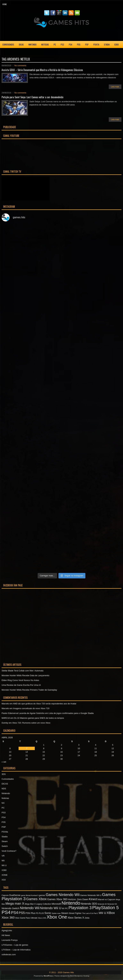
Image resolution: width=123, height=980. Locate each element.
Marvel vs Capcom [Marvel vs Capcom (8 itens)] (107, 899)
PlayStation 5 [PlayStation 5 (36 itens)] (106, 908)
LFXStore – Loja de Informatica (16, 950)
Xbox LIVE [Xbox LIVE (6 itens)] (42, 918)
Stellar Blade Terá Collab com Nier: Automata (23, 671)
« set (4, 762)
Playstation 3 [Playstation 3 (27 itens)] (80, 908)
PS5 (79, 44)
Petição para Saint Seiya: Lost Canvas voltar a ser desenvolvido (32, 97)
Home (5, 4)
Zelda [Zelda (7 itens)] (87, 918)
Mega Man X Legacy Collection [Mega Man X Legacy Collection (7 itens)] (38, 904)
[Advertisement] (61, 34)
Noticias (45, 44)
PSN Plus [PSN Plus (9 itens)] (30, 913)
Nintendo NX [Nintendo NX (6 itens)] (112, 904)
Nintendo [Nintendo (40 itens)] (71, 903)
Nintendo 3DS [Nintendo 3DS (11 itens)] (89, 904)
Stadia (107, 44)
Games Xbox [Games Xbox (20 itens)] (36, 899)
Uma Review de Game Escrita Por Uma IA (21, 685)
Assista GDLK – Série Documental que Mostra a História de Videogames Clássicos (42, 70)
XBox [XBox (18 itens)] (111, 913)
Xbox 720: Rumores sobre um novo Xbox (31, 723)
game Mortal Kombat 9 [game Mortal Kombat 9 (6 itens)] (30, 895)
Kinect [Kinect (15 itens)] (93, 899)
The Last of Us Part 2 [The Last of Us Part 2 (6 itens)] (90, 913)
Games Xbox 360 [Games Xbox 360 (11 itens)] (57, 899)
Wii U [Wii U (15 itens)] (102, 913)
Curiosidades (8, 44)
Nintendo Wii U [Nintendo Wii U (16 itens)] (51, 908)
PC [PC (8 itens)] (66, 908)
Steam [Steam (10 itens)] (65, 913)
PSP (87, 44)
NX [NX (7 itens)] (63, 908)
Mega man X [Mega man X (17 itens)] (15, 903)
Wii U (4, 865)
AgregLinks (7, 930)
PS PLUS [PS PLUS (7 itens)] (40, 913)
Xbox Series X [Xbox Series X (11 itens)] (76, 918)
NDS (4, 789)
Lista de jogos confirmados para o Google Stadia (71, 713)
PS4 (71, 44)
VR (3, 856)
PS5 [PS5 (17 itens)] (22, 913)
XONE (4, 52)
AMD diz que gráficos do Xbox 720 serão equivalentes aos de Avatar (45, 704)
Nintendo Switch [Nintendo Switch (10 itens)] (10, 908)
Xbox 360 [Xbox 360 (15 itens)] (8, 918)
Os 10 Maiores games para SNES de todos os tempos (39, 718)
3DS (4, 774)
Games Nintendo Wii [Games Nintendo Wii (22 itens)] (63, 895)
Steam (5, 841)
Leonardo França (10, 940)
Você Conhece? (9, 851)
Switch (5, 846)
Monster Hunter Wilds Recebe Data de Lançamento (25, 675)
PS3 (62, 44)
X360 (117, 44)
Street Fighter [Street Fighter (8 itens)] (75, 913)
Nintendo (33, 44)
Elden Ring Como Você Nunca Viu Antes (20, 680)
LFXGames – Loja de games (15, 945)
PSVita (96, 44)
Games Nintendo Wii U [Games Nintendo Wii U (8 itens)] (91, 895)
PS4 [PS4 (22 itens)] (15, 913)
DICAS (21, 44)
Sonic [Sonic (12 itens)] (48, 913)
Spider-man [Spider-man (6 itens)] (56, 913)
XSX (13, 52)
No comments (20, 66)
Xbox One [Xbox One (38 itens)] (57, 917)
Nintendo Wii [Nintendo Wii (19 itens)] (30, 908)
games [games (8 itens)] (42, 895)
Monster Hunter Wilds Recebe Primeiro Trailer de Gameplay (29, 690)
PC (55, 44)
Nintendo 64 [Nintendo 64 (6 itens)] (102, 904)
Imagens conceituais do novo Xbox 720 (31, 708)
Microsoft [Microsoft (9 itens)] (56, 904)
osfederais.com (9, 954)
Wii (3, 861)
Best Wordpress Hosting (80, 976)
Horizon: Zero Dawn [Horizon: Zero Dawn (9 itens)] (78, 899)
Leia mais (115, 87)
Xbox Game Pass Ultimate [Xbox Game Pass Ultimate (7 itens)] (26, 918)
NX (3, 803)
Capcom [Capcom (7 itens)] (5, 895)
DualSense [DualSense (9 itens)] (15, 895)
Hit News (6, 935)
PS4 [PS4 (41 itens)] (6, 912)
